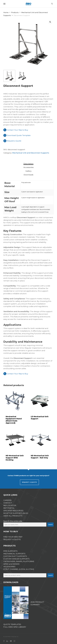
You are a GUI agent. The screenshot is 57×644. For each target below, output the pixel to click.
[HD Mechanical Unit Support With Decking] (15, 440)
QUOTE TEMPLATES (12, 624)
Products (15, 12)
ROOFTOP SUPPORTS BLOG (16, 513)
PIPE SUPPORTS (10, 551)
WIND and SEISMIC (12, 564)
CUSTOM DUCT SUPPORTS (15, 556)
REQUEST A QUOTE (29, 482)
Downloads (28, 175)
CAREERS (7, 500)
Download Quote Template (19, 135)
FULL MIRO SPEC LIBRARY (15, 627)
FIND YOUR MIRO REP (13, 537)
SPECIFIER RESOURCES (13, 511)
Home (6, 12)
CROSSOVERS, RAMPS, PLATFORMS (19, 561)
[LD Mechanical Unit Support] (41, 401)
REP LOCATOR (10, 505)
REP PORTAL (9, 508)
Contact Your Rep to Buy (16, 130)
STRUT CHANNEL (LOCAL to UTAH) (19, 569)
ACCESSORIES (9, 567)
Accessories (28, 167)
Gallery (28, 171)
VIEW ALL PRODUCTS (13, 516)
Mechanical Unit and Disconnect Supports (31, 153)
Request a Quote (12, 141)
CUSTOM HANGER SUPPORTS (16, 559)
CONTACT (8, 503)
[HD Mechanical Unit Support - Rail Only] (41, 440)
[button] (4, 4)
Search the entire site (13, 521)
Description (28, 164)
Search (50, 524)
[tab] (28, 164)
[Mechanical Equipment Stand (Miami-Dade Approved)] (15, 401)
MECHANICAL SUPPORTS (14, 554)
